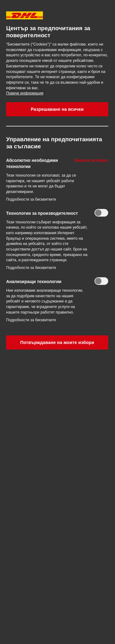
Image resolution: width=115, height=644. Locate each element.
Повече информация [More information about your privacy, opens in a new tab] (25, 93)
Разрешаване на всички (57, 109)
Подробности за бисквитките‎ (31, 199)
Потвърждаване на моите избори (57, 342)
